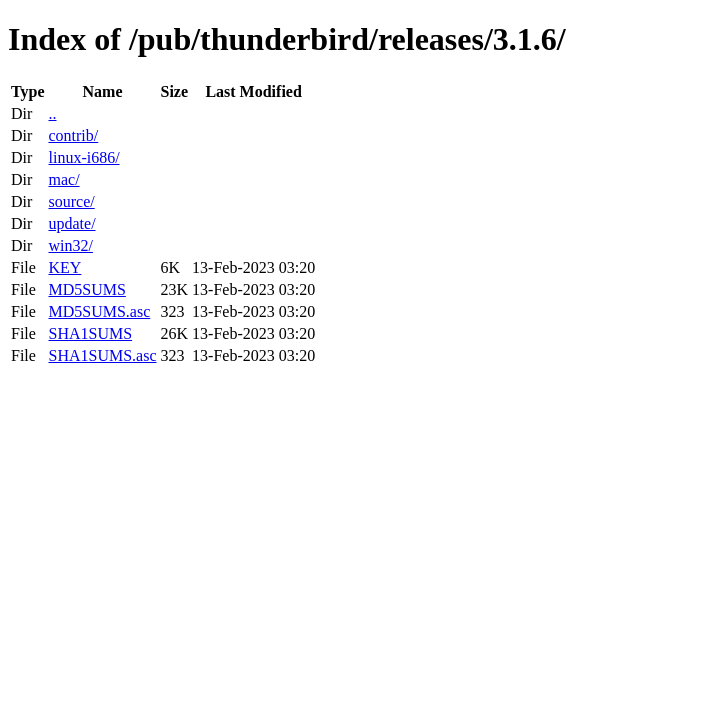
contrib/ (73, 135)
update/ (71, 223)
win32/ (70, 245)
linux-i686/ (83, 157)
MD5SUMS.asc (99, 311)
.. (52, 113)
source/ (71, 201)
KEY (64, 267)
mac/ (63, 179)
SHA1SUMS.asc (102, 355)
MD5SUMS (86, 289)
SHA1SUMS (90, 333)
